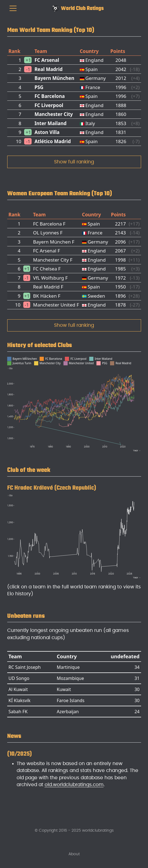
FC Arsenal (47, 60)
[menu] (13, 8)
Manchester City (53, 114)
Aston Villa (47, 132)
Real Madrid (48, 69)
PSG (39, 87)
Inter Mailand (50, 123)
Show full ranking (74, 162)
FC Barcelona (49, 96)
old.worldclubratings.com (74, 785)
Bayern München (54, 78)
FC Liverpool (49, 105)
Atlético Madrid (53, 141)
